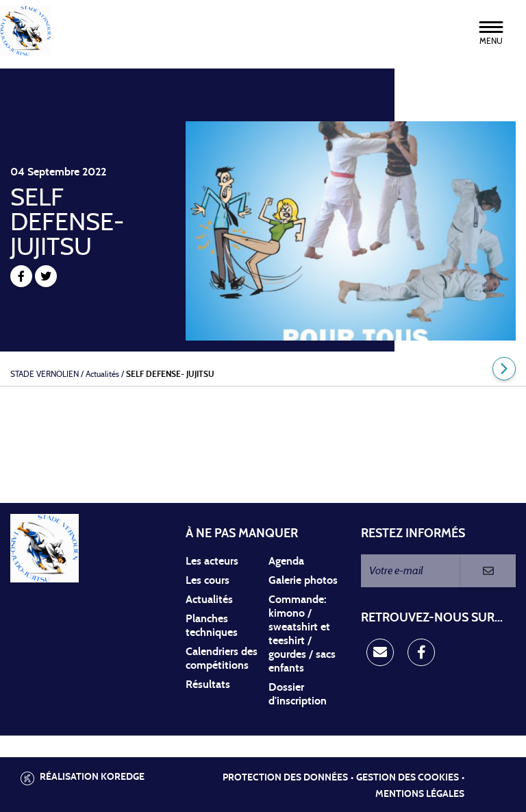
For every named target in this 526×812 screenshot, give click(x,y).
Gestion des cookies (408, 778)
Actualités (209, 600)
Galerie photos (303, 580)
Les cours (208, 580)
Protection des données (285, 778)
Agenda (286, 561)
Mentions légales (420, 794)
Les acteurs (212, 561)
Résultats (208, 685)
